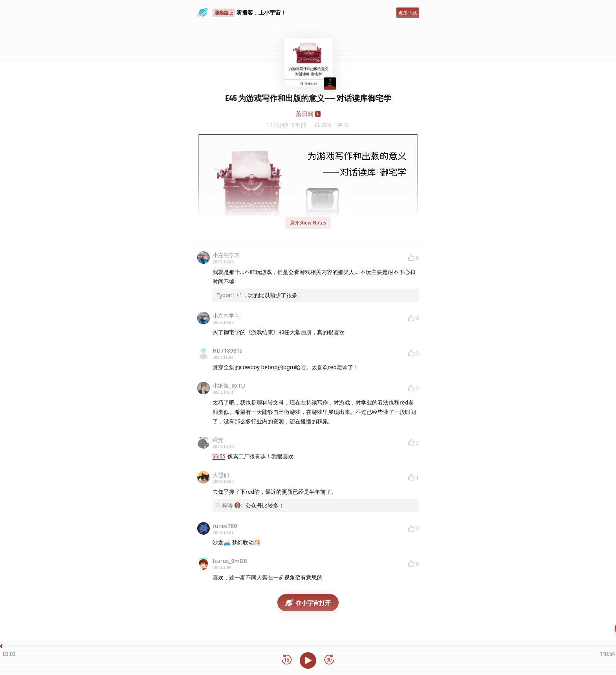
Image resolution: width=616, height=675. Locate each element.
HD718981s (227, 350)
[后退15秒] (287, 660)
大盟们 (221, 475)
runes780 (225, 526)
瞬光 (218, 440)
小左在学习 (226, 255)
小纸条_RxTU (229, 385)
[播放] (308, 660)
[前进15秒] (329, 660)
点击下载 (408, 13)
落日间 (305, 114)
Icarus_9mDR (230, 561)
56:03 (219, 456)
